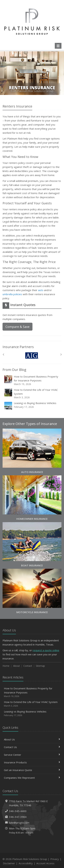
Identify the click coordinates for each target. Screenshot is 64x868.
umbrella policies (12, 294)
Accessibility (26, 863)
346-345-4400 (18, 811)
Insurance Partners (18, 347)
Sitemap (40, 666)
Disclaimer (9, 863)
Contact (28, 666)
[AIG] (32, 355)
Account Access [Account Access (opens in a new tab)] (45, 863)
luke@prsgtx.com (19, 823)
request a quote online (46, 650)
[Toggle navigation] (58, 46)
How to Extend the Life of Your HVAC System (32, 394)
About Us (32, 739)
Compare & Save (17, 327)
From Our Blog (14, 370)
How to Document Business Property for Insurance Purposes (32, 380)
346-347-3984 (18, 817)
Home (6, 666)
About (16, 666)
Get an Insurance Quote (32, 770)
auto (41, 290)
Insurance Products (32, 762)
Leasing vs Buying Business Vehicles (32, 406)
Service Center (32, 755)
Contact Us (32, 747)
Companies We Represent (32, 778)
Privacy (55, 859)
